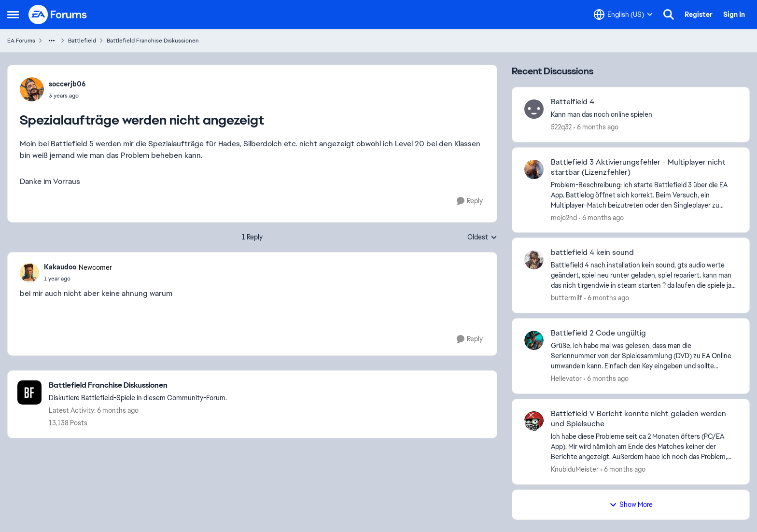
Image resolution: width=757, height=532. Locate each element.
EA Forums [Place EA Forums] (21, 41)
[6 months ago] (596, 127)
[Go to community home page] (58, 14)
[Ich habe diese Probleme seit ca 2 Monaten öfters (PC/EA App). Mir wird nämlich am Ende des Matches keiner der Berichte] (644, 447)
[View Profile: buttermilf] (534, 260)
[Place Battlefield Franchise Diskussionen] (138, 385)
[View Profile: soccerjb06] (32, 89)
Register (699, 14)
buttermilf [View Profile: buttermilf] (567, 298)
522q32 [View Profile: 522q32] (561, 127)
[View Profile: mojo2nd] (534, 169)
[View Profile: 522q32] (534, 109)
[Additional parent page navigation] (52, 41)
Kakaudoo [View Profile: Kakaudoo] (60, 267)
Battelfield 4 (573, 102)
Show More (631, 504)
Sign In (734, 14)
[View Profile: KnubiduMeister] (534, 421)
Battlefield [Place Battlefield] (82, 41)
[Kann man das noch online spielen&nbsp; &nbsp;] (644, 115)
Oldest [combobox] (482, 238)
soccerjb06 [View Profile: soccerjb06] (67, 84)
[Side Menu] (13, 14)
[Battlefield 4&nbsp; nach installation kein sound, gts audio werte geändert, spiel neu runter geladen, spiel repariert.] (644, 275)
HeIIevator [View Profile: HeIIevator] (566, 378)
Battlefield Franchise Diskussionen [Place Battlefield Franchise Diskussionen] (153, 41)
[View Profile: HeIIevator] (534, 340)
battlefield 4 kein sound (592, 252)
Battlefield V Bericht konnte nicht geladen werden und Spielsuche (638, 419)
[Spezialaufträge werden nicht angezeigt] (78, 279)
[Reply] (470, 201)
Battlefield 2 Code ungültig (598, 333)
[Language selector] (623, 14)
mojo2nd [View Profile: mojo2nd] (564, 217)
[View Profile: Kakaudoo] (29, 273)
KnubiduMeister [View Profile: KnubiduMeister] (575, 469)
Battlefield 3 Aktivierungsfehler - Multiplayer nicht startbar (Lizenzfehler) (638, 167)
